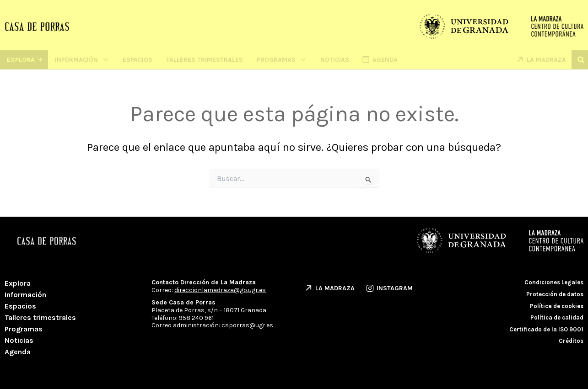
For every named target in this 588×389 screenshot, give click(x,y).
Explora (18, 283)
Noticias (335, 60)
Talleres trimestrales (205, 60)
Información (82, 60)
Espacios (138, 60)
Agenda (18, 352)
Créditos (571, 341)
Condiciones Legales (554, 282)
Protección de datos (555, 294)
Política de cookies (557, 306)
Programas (282, 60)
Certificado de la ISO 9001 (546, 329)
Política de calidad (557, 317)
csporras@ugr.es (247, 325)
